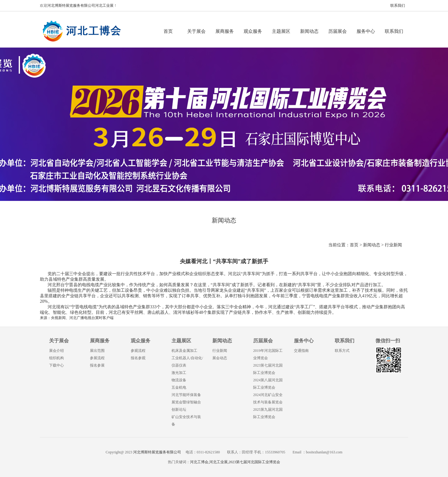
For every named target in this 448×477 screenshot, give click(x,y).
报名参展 (97, 365)
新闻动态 (309, 31)
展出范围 (97, 351)
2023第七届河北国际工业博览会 (254, 462)
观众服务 (253, 31)
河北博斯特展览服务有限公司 (157, 452)
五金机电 (179, 387)
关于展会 (196, 31)
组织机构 (56, 358)
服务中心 (366, 31)
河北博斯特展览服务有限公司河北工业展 (80, 6)
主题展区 (281, 31)
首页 (168, 31)
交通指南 (301, 351)
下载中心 (56, 365)
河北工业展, (219, 462)
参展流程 (97, 358)
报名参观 (138, 358)
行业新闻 (393, 245)
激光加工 (179, 373)
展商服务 (225, 31)
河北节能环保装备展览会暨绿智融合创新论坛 (186, 402)
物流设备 (179, 380)
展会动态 (220, 358)
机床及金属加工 (184, 351)
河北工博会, (200, 462)
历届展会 (338, 31)
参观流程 (138, 351)
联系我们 (398, 6)
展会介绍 (56, 351)
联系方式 (342, 351)
